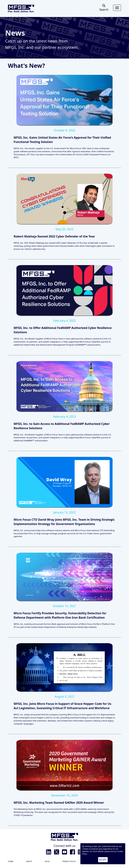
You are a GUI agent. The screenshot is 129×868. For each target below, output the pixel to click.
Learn (11, 861)
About (29, 861)
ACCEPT (103, 860)
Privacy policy (69, 861)
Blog (47, 861)
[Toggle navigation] (117, 8)
